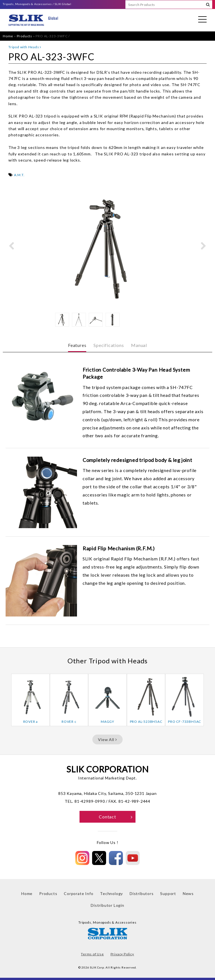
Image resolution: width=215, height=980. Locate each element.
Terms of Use (92, 954)
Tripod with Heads (25, 47)
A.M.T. (19, 175)
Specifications (109, 345)
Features (77, 345)
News (188, 893)
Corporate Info (79, 893)
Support (168, 893)
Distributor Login (107, 905)
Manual (139, 345)
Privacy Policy (122, 954)
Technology (111, 893)
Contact (116, 817)
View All (107, 739)
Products (24, 36)
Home (8, 36)
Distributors (142, 893)
